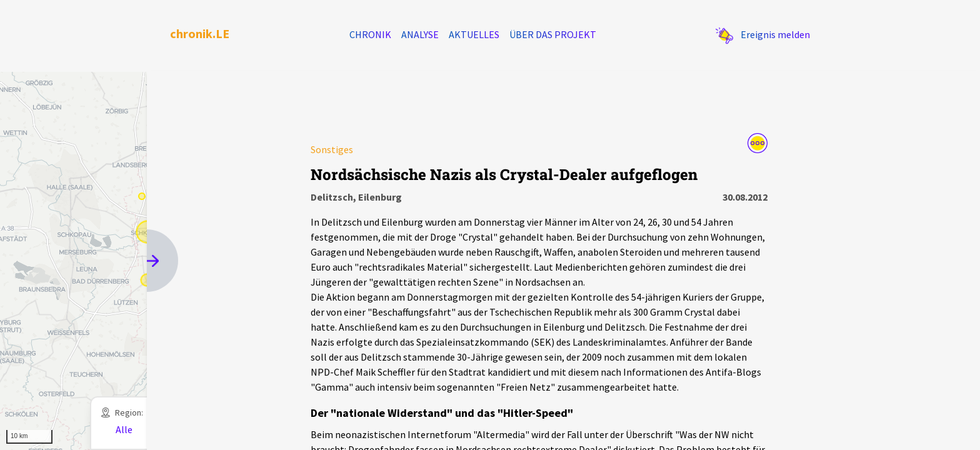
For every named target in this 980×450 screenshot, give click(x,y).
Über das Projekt (553, 34)
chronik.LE (200, 33)
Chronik (370, 34)
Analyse (420, 34)
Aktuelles (474, 34)
